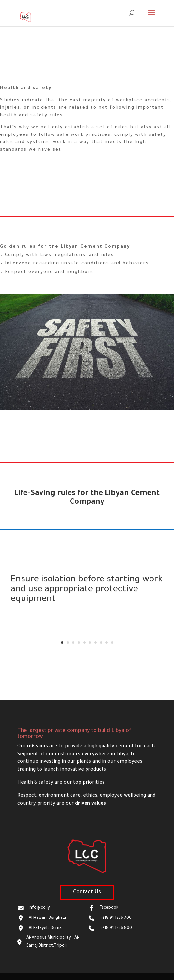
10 (112, 642)
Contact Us (87, 892)
